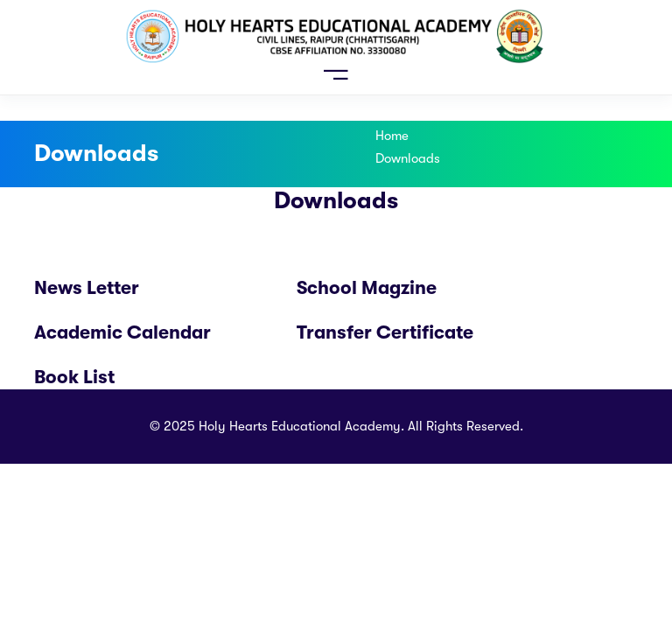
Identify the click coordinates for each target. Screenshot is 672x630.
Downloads (408, 158)
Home (392, 136)
